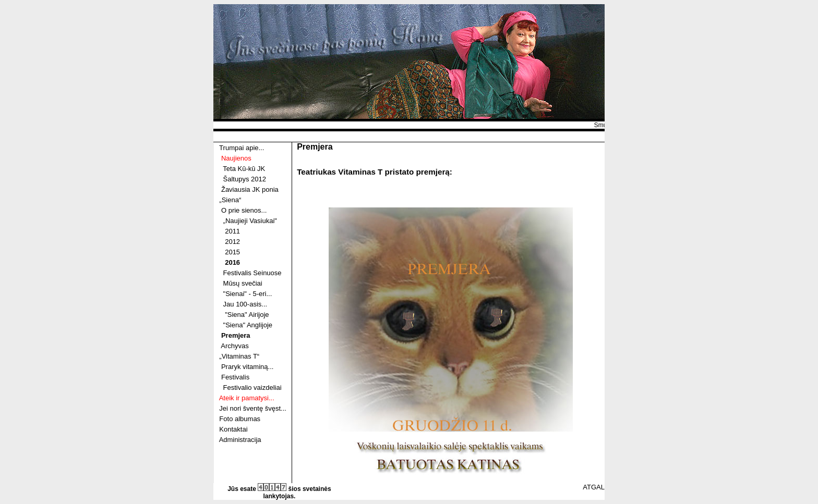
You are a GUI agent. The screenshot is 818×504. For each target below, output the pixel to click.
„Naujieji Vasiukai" (250, 221)
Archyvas (234, 346)
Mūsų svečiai (243, 283)
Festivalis (235, 377)
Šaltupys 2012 (245, 179)
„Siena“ (230, 200)
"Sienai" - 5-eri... (248, 294)
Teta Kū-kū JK (244, 169)
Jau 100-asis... (245, 304)
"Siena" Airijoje (247, 315)
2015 (232, 252)
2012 (232, 242)
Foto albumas (240, 419)
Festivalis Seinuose (252, 273)
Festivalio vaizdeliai (252, 388)
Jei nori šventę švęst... (253, 408)
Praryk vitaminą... (247, 367)
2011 (232, 231)
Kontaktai (233, 429)
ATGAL (594, 487)
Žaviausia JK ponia (250, 189)
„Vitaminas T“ (239, 356)
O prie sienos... (244, 210)
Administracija (240, 440)
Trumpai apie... (242, 148)
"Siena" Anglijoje (248, 325)
